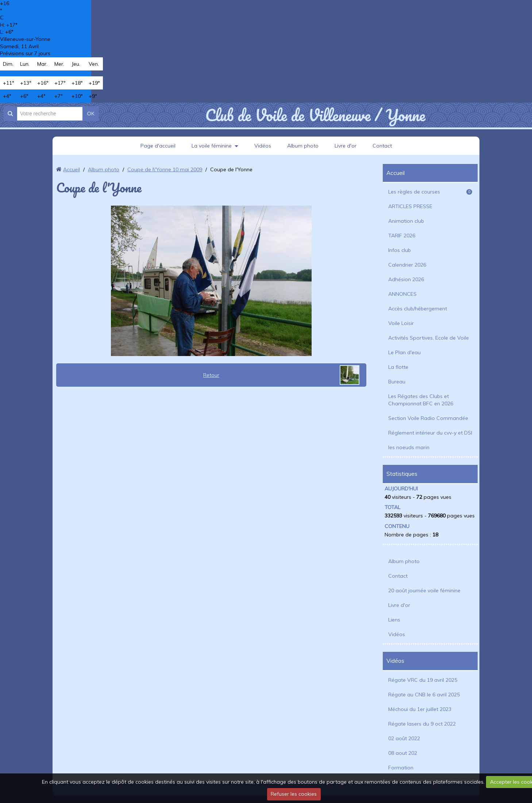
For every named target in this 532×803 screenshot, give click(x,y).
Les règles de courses (430, 192)
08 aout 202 (403, 753)
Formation (401, 768)
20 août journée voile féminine (424, 590)
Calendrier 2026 (407, 265)
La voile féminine (212, 146)
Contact (382, 146)
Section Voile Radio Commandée (428, 418)
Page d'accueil (158, 146)
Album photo (303, 146)
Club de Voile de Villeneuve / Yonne (315, 115)
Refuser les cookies (294, 794)
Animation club (406, 221)
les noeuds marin (409, 447)
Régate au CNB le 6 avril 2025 (424, 695)
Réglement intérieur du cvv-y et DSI (430, 433)
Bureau (397, 382)
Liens (394, 620)
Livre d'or (346, 146)
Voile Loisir (401, 323)
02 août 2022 (404, 738)
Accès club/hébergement (418, 309)
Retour (211, 375)
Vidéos (263, 146)
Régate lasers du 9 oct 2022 (422, 724)
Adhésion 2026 (406, 279)
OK (91, 114)
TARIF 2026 (402, 236)
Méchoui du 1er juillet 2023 (420, 709)
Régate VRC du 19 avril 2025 (423, 680)
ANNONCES (402, 294)
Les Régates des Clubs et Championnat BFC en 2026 (421, 400)
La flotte (398, 367)
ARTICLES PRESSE (410, 206)
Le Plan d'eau (404, 352)
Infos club (400, 250)
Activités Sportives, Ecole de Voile (429, 338)
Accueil (72, 169)
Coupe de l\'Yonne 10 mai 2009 (165, 169)
